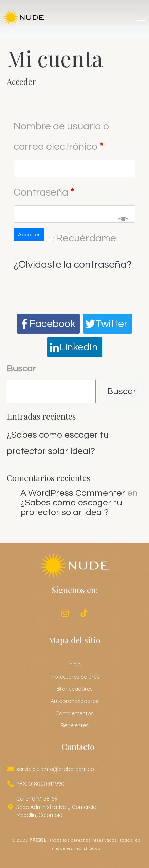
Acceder (29, 235)
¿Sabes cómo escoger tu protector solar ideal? (71, 508)
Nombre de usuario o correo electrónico (61, 136)
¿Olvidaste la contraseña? (73, 265)
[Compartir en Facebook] (48, 324)
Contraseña (44, 192)
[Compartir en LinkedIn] (75, 347)
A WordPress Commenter (73, 493)
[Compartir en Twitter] (108, 324)
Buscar (21, 369)
